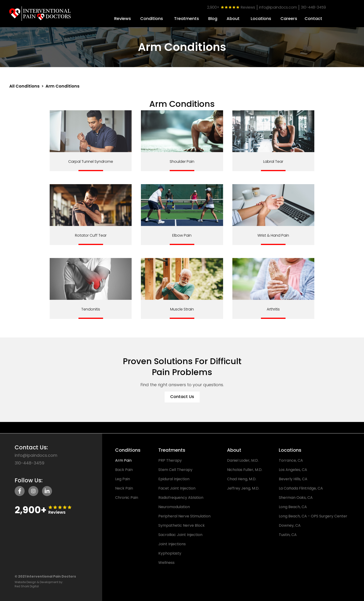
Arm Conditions (62, 86)
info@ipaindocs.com (278, 7)
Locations (261, 19)
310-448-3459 (313, 7)
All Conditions (24, 86)
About (233, 19)
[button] (152, 17)
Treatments (187, 19)
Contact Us (182, 397)
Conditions (152, 19)
